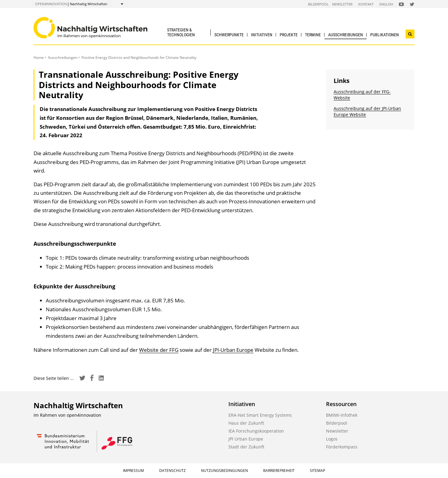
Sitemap (317, 471)
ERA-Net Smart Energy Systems (260, 415)
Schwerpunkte (229, 35)
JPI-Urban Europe (233, 350)
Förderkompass (342, 447)
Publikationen (385, 35)
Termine (313, 35)
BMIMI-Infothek (342, 415)
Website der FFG (159, 350)
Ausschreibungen (346, 35)
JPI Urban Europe (246, 439)
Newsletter (342, 4)
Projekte (289, 35)
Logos (332, 439)
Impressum (133, 471)
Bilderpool (318, 4)
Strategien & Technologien (181, 32)
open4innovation (51, 4)
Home (39, 57)
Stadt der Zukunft (246, 447)
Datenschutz (172, 471)
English (386, 4)
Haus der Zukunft (246, 423)
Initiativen (262, 35)
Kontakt (366, 4)
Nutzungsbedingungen (224, 471)
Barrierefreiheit (279, 471)
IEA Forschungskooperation (256, 431)
